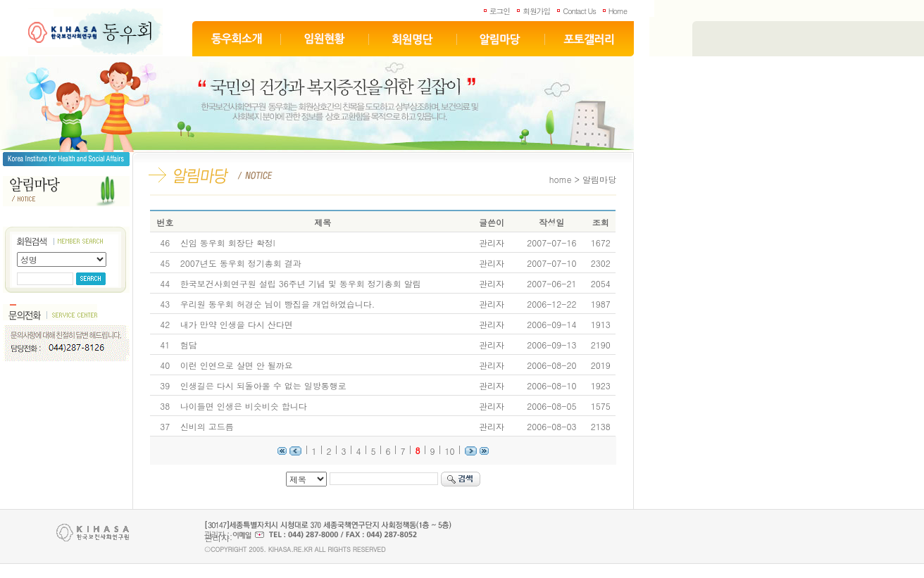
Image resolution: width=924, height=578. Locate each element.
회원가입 (536, 11)
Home (618, 11)
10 (450, 451)
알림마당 (501, 39)
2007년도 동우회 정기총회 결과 (241, 263)
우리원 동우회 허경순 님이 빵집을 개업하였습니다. (278, 304)
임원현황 (325, 39)
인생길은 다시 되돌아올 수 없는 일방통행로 (263, 385)
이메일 (248, 535)
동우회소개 (237, 39)
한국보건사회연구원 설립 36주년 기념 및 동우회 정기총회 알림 (301, 283)
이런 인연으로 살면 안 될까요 (237, 365)
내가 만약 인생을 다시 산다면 (237, 324)
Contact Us (579, 11)
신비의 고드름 (207, 426)
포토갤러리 (589, 39)
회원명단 (413, 39)
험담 (189, 345)
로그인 (500, 11)
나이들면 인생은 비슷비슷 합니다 (244, 406)
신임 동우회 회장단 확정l (228, 243)
